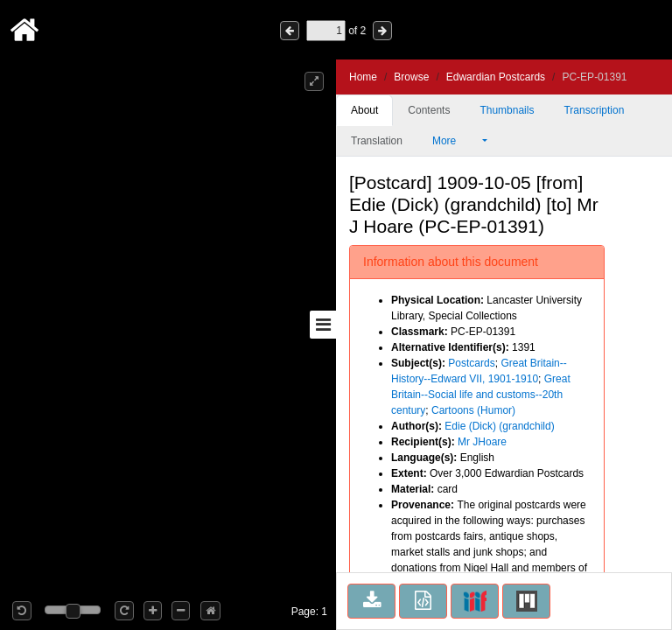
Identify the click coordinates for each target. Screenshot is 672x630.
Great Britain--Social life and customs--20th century (481, 395)
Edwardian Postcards (496, 77)
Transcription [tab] (594, 110)
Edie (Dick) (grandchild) (499, 426)
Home (363, 77)
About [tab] (364, 110)
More (456, 141)
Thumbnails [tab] (507, 110)
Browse (411, 77)
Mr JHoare (482, 442)
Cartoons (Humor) (473, 410)
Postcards (471, 363)
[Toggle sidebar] (323, 325)
